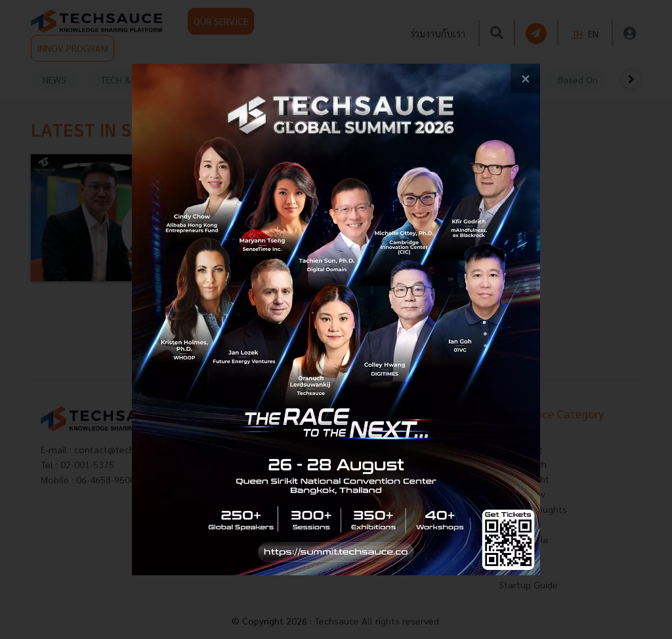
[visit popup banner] (336, 319)
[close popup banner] (525, 78)
